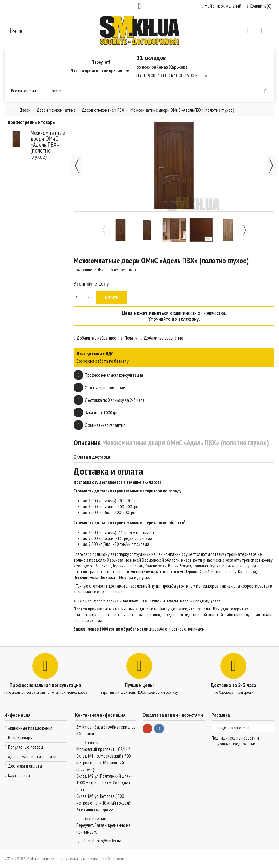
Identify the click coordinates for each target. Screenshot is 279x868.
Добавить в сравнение (163, 338)
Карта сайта (19, 775)
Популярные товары (25, 747)
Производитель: (85, 270)
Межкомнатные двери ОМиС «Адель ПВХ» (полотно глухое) (48, 145)
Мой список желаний (221, 6)
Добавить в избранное (96, 338)
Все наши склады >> (95, 810)
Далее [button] (271, 166)
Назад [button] (77, 166)
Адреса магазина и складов (32, 756)
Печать (130, 338)
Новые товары (20, 738)
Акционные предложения (30, 728)
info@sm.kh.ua (109, 841)
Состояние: (117, 270)
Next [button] (244, 230)
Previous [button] (104, 230)
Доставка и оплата (25, 766)
